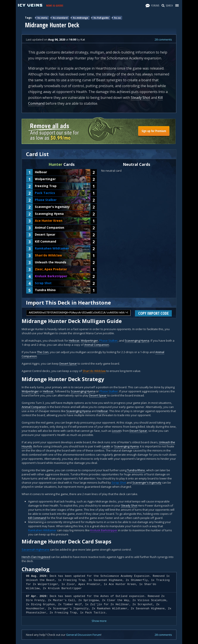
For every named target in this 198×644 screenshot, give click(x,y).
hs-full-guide (101, 18)
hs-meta (42, 18)
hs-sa (117, 18)
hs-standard (60, 18)
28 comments (163, 39)
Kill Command (45, 241)
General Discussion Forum (83, 635)
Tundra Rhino (45, 290)
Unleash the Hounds (51, 262)
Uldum (86, 236)
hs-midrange (81, 18)
